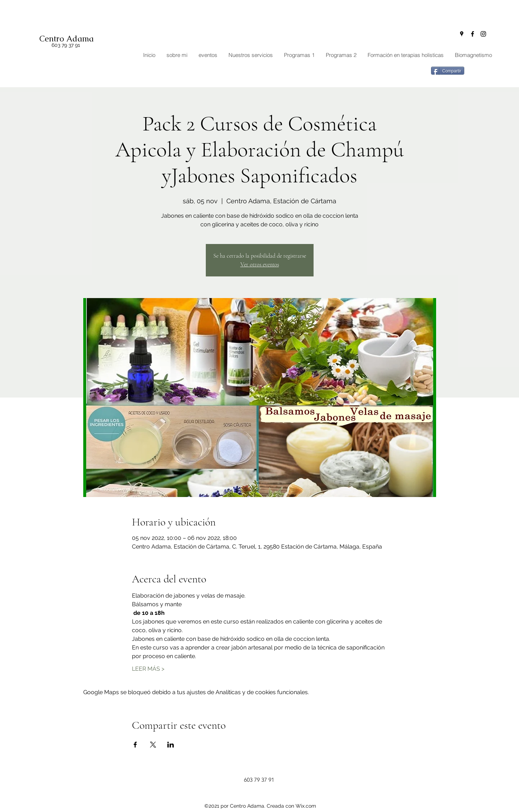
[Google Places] (462, 34)
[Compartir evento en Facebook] (135, 745)
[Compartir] (448, 71)
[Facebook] (473, 34)
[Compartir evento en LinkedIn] (171, 745)
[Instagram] (483, 34)
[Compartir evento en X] (153, 745)
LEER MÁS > (148, 669)
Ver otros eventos (260, 265)
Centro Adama (66, 39)
